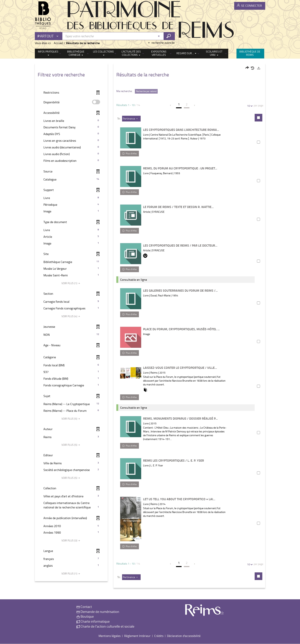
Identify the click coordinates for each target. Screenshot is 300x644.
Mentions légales (110, 636)
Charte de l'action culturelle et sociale (105, 626)
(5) (71, 419)
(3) (71, 540)
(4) (71, 316)
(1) (71, 283)
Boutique (85, 616)
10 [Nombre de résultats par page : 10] (249, 106)
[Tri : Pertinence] (131, 119)
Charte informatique (93, 621)
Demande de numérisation (98, 612)
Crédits (159, 636)
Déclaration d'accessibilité (184, 636)
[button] (71, 121)
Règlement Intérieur (137, 636)
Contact (84, 607)
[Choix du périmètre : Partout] (49, 36)
